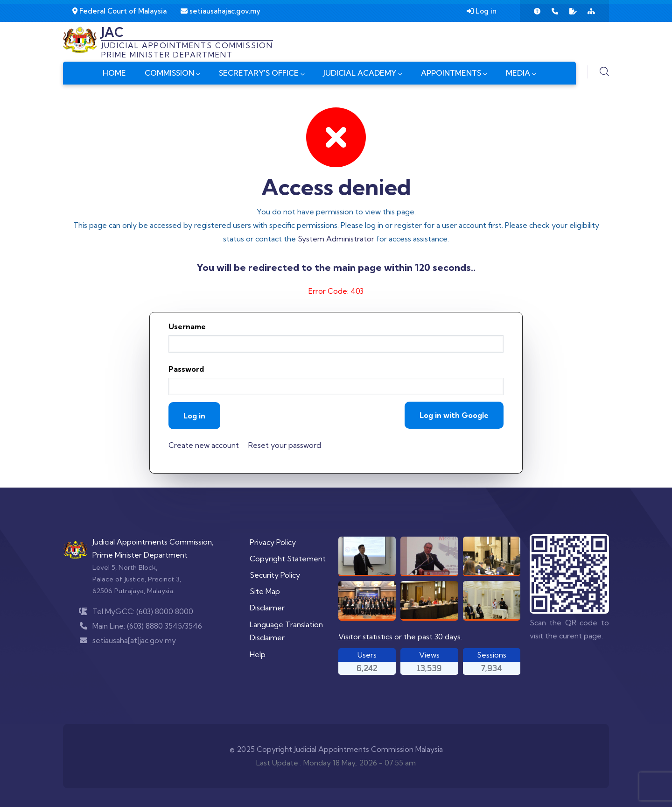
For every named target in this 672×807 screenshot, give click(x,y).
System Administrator (336, 239)
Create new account (204, 445)
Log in (482, 11)
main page (359, 267)
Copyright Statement (288, 559)
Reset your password (285, 445)
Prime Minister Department (140, 555)
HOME (114, 73)
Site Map (265, 591)
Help (258, 654)
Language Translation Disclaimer (286, 631)
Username (187, 326)
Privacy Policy (273, 542)
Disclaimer (267, 608)
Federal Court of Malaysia (119, 11)
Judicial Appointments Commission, (153, 542)
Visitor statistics (365, 637)
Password (186, 369)
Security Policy (275, 575)
